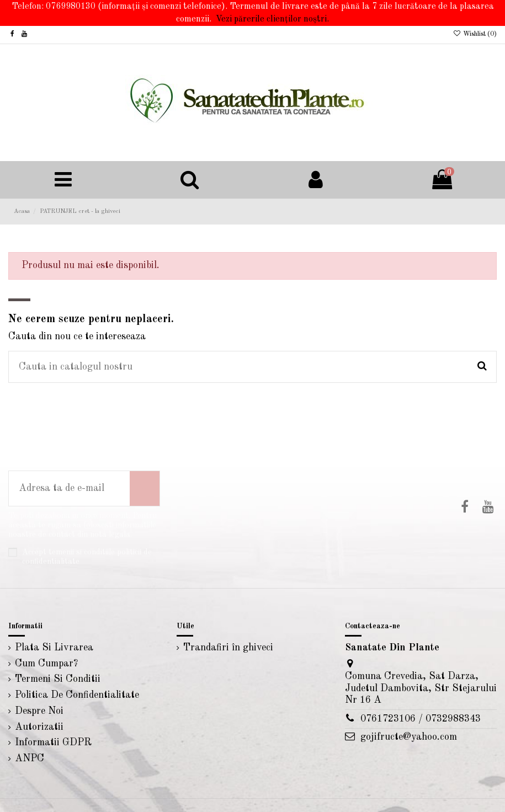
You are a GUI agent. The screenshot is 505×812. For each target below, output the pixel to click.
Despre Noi (39, 711)
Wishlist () (475, 34)
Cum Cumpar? (46, 664)
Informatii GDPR (53, 742)
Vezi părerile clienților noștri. (272, 19)
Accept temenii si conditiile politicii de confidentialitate (87, 557)
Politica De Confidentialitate (77, 695)
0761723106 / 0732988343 (421, 719)
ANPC (30, 758)
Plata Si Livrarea (54, 648)
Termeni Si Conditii (58, 679)
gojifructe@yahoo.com (409, 737)
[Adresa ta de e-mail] (69, 488)
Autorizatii (39, 727)
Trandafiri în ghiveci (228, 648)
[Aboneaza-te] (145, 488)
